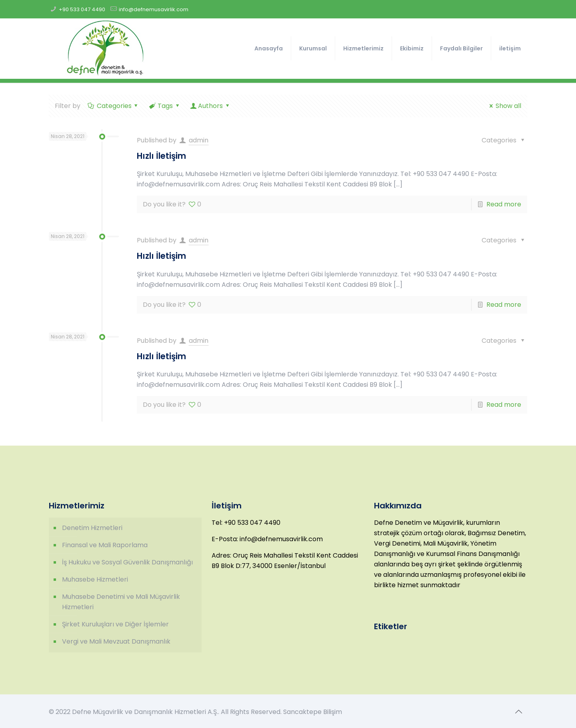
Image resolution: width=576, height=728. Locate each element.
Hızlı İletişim (161, 156)
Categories (113, 106)
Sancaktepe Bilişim (313, 712)
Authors (211, 106)
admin (199, 140)
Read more (504, 204)
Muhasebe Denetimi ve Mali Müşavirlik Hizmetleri (121, 602)
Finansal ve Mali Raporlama (105, 545)
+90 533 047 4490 (82, 9)
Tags (165, 106)
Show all (504, 106)
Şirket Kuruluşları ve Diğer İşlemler (115, 624)
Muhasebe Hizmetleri (95, 579)
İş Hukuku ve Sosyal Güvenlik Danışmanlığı (127, 562)
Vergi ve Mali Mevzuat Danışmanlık (116, 641)
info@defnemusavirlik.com (154, 9)
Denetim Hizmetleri (92, 528)
